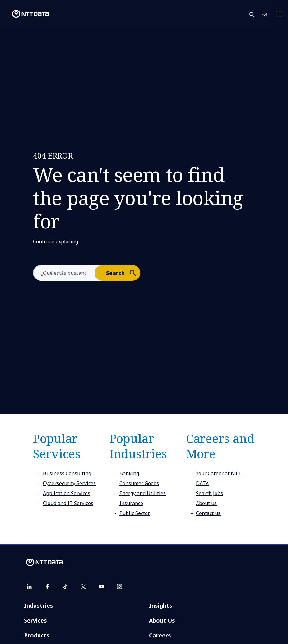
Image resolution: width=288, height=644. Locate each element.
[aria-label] (64, 273)
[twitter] (83, 586)
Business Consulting (67, 473)
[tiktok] (65, 586)
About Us (162, 620)
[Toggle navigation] (281, 14)
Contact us (208, 513)
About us (206, 503)
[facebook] (47, 586)
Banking (129, 473)
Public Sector (135, 513)
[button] (256, 14)
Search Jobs (209, 493)
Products (37, 635)
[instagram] (119, 586)
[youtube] (101, 586)
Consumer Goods (139, 483)
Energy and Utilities (143, 493)
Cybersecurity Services (69, 483)
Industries (39, 605)
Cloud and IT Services (68, 503)
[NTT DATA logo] (26, 14)
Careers (160, 635)
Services (35, 620)
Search (123, 273)
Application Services (67, 493)
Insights (161, 605)
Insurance (131, 503)
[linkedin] (29, 586)
